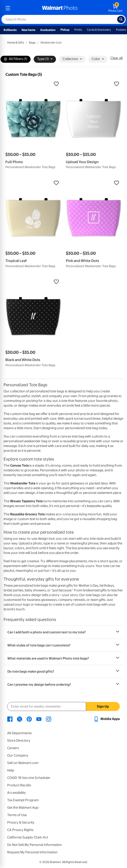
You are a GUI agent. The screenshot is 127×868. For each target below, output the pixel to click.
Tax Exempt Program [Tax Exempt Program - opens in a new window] (23, 800)
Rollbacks (10, 30)
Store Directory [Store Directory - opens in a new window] (19, 741)
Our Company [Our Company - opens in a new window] (18, 755)
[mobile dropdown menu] (8, 8)
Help (11, 770)
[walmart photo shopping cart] (115, 8)
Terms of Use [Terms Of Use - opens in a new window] (17, 815)
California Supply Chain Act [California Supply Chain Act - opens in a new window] (28, 837)
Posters (121, 30)
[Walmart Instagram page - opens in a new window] (49, 719)
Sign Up (103, 706)
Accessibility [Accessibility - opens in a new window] (17, 793)
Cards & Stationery (99, 30)
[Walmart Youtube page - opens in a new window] (39, 719)
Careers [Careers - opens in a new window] (13, 748)
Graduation (48, 30)
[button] (33, 84)
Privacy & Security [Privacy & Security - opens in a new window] (21, 822)
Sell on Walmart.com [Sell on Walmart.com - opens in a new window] (23, 763)
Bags (32, 43)
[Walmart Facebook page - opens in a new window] (10, 719)
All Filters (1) (16, 59)
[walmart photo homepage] (60, 8)
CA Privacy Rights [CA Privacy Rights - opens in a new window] (20, 830)
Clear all (117, 58)
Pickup (65, 30)
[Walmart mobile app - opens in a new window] (107, 719)
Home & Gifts (16, 43)
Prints (78, 30)
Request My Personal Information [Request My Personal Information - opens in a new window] (32, 852)
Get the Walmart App (23, 808)
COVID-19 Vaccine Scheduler (29, 778)
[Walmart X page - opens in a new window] (20, 719)
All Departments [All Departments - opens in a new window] (19, 733)
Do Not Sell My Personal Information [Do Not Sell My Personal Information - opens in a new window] (35, 845)
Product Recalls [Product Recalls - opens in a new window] (19, 785)
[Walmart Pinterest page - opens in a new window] (29, 719)
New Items (28, 30)
